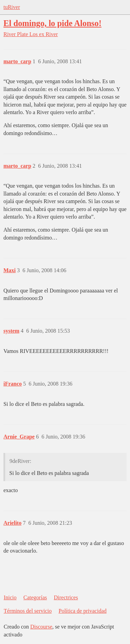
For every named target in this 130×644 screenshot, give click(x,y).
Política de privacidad (83, 611)
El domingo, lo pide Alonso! (52, 23)
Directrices (66, 597)
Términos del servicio (28, 611)
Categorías (35, 597)
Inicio (10, 597)
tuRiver (12, 7)
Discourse (41, 627)
